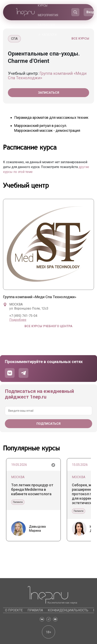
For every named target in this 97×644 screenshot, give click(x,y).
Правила (35, 610)
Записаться (49, 93)
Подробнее (18, 320)
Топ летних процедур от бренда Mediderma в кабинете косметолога (32, 489)
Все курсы (80, 39)
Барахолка (46, 25)
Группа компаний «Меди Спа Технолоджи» (47, 76)
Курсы (43, 5)
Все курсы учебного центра (48, 326)
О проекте (14, 610)
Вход (90, 12)
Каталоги (49, 35)
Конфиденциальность (68, 610)
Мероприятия (48, 15)
